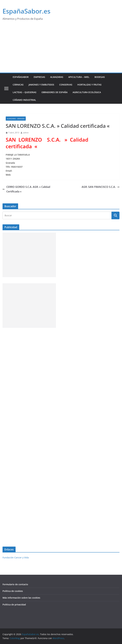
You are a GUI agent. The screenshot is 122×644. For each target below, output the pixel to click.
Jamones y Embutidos (41, 85)
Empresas (39, 77)
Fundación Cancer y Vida (16, 557)
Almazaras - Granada (16, 119)
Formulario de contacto (15, 584)
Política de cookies (13, 591)
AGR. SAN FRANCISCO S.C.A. (101, 187)
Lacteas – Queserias (25, 92)
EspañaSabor (21, 77)
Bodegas (100, 77)
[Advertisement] (61, 49)
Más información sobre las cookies (21, 598)
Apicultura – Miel (79, 77)
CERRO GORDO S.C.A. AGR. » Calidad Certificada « (26, 189)
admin (26, 133)
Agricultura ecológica (87, 92)
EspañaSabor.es (26, 11)
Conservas (66, 85)
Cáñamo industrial (24, 100)
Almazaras (57, 77)
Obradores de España (54, 92)
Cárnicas (18, 85)
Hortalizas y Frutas (89, 85)
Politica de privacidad (14, 605)
